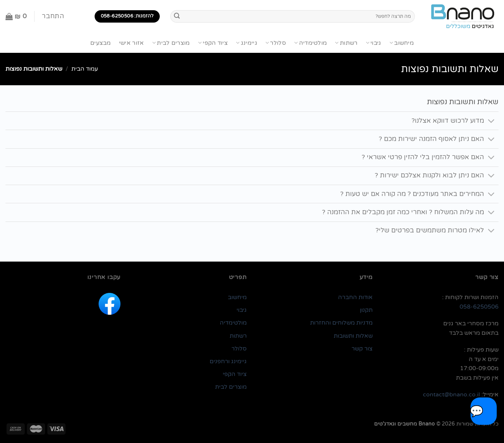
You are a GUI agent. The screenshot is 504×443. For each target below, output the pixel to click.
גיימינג (247, 43)
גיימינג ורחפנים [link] (228, 361)
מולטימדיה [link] (233, 323)
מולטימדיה (310, 43)
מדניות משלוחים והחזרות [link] (341, 323)
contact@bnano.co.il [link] (451, 395)
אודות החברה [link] (355, 297)
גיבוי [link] (242, 310)
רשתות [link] (238, 336)
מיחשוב (402, 43)
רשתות (346, 43)
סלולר (276, 43)
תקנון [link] (366, 310)
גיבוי (374, 43)
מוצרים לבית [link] (231, 387)
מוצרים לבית (171, 43)
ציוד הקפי (213, 43)
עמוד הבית (85, 69)
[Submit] (177, 16)
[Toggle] (491, 121)
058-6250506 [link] (479, 307)
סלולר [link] (239, 349)
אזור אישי (132, 43)
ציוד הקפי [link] (235, 374)
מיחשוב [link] (237, 297)
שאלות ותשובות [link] (353, 336)
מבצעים (101, 43)
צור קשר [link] (362, 349)
